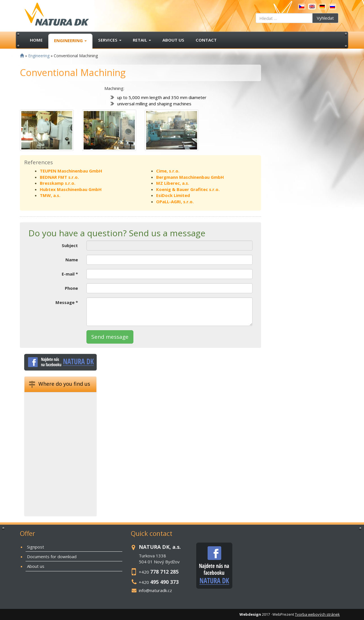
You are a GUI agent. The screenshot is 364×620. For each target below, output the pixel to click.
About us (173, 40)
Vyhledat (325, 18)
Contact (206, 40)
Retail (142, 40)
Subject (70, 245)
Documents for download (52, 557)
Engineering (70, 40)
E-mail (70, 274)
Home (36, 40)
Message (67, 302)
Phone (71, 288)
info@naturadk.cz (155, 590)
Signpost (36, 547)
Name (72, 260)
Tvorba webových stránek (317, 614)
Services (110, 40)
